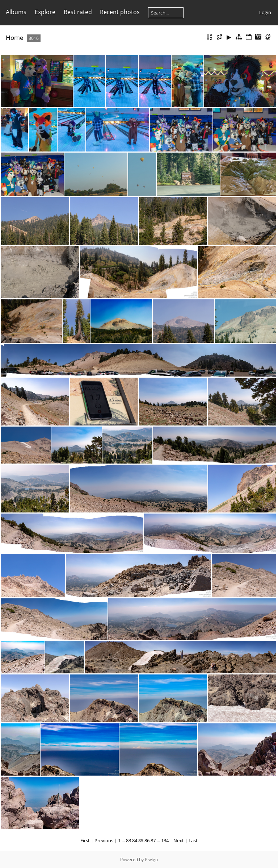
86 (147, 840)
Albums (16, 12)
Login (265, 12)
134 (165, 840)
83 (129, 840)
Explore (45, 12)
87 (153, 840)
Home (15, 38)
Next (179, 840)
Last (193, 840)
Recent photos (120, 12)
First (85, 840)
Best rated (78, 12)
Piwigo (151, 859)
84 (135, 840)
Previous (104, 840)
